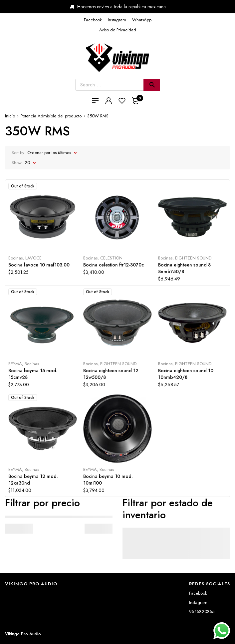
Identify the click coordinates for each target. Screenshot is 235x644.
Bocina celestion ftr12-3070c (114, 265)
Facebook (198, 593)
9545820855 (202, 611)
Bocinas (15, 258)
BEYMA (15, 364)
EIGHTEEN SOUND (193, 258)
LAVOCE (33, 258)
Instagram (198, 602)
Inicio (10, 116)
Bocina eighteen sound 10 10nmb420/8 (186, 374)
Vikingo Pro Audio (23, 634)
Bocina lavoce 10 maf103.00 (39, 265)
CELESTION (111, 258)
